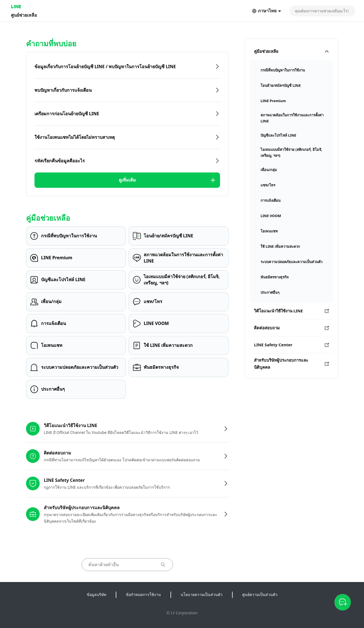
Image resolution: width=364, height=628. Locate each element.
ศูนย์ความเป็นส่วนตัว (260, 594)
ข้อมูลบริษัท (96, 594)
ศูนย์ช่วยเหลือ (24, 15)
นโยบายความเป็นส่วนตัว (202, 594)
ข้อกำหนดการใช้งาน (143, 594)
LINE (16, 6)
